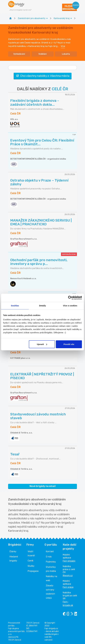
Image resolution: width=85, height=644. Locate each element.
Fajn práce (68, 587)
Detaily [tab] (42, 306)
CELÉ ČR (60, 89)
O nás (49, 557)
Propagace (33, 571)
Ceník (30, 561)
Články (13, 551)
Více (63, 46)
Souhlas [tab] (15, 306)
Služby (31, 566)
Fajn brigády (69, 561)
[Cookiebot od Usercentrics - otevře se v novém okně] (70, 298)
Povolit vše (69, 344)
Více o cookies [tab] (70, 306)
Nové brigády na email (43, 486)
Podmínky (51, 562)
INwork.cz (68, 576)
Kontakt (50, 551)
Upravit (42, 344)
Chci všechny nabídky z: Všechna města (43, 76)
